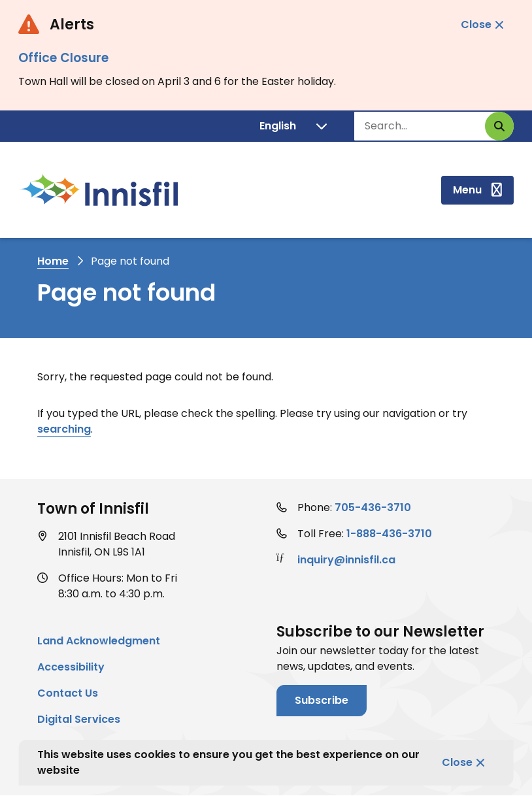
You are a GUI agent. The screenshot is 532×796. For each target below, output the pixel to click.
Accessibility (71, 667)
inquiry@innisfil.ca (346, 560)
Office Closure (63, 58)
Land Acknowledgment (99, 641)
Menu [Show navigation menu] (467, 190)
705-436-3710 (373, 507)
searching (64, 429)
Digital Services (79, 719)
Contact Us (68, 693)
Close (457, 762)
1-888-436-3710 (389, 534)
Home (53, 261)
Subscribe (322, 700)
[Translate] (293, 126)
